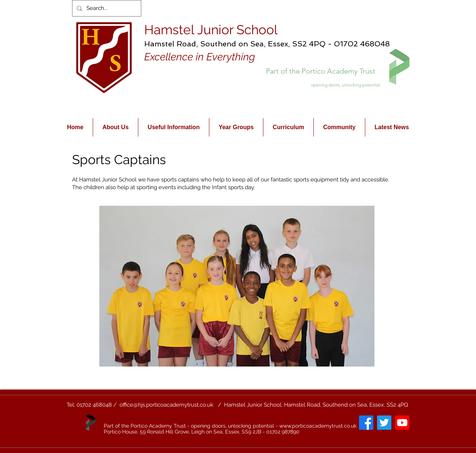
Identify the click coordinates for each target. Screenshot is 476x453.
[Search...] (106, 8)
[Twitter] (384, 423)
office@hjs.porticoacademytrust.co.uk (166, 405)
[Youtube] (402, 423)
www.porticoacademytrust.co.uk (318, 426)
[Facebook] (366, 423)
